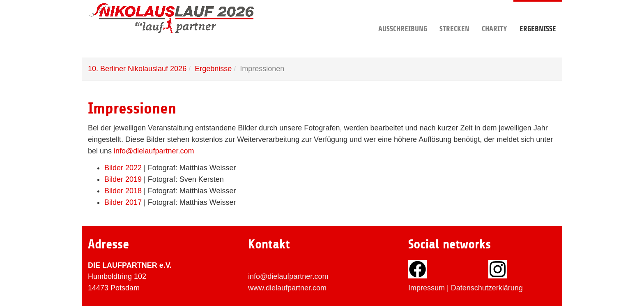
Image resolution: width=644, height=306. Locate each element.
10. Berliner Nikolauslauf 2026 (137, 69)
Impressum (427, 288)
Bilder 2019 (123, 179)
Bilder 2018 (123, 191)
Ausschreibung (403, 16)
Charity (494, 16)
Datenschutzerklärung (487, 288)
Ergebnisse (538, 16)
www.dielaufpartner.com (287, 288)
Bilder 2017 (123, 202)
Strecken (454, 16)
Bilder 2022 (123, 168)
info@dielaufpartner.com (154, 151)
